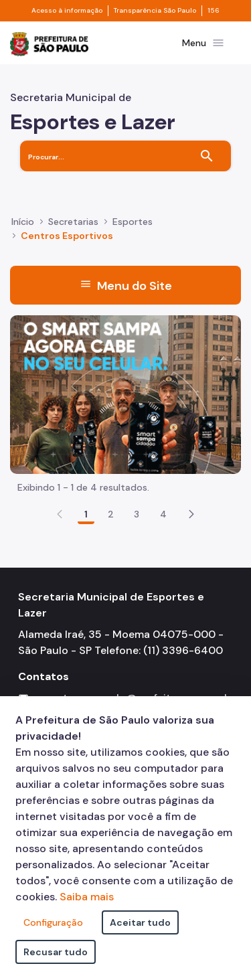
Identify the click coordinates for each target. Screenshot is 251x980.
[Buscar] (207, 156)
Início (23, 222)
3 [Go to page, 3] (137, 514)
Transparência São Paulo (155, 11)
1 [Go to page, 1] (86, 514)
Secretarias (73, 222)
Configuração (53, 922)
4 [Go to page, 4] (163, 514)
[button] (191, 514)
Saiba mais (87, 897)
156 (214, 11)
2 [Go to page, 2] (111, 514)
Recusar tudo (56, 952)
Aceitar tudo (140, 922)
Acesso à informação (67, 11)
